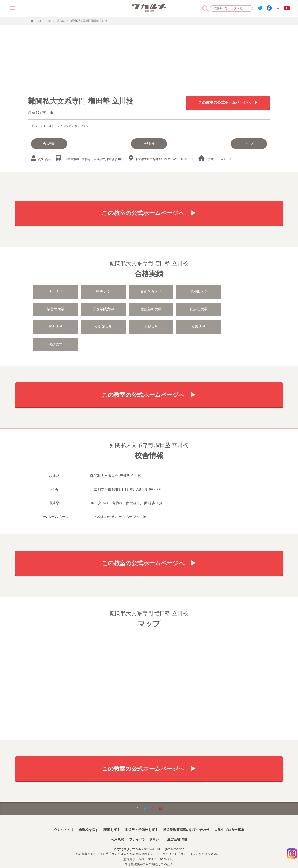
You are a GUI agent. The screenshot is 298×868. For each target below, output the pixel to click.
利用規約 (118, 823)
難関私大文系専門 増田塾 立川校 (89, 21)
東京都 (61, 21)
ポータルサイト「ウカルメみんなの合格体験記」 (189, 838)
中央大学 (103, 292)
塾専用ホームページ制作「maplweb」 (149, 843)
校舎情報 (149, 144)
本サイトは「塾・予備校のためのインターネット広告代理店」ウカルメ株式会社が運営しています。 (149, 853)
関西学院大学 (55, 310)
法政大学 (150, 327)
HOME (38, 21)
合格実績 (49, 144)
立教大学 (103, 327)
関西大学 (197, 310)
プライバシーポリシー (146, 823)
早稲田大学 (197, 292)
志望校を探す (89, 813)
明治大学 (55, 292)
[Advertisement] (149, 56)
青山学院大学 (150, 292)
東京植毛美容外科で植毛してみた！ (149, 848)
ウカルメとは (64, 813)
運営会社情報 (177, 823)
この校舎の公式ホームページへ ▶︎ (118, 500)
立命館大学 (244, 310)
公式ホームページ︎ (219, 159)
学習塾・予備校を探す (142, 813)
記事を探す (112, 813)
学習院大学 (244, 292)
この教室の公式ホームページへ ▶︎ (228, 102)
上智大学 (55, 327)
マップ (249, 144)
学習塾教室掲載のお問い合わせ (186, 813)
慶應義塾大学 (103, 310)
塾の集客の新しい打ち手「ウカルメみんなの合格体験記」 (115, 838)
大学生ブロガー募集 (229, 813)
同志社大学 (150, 310)
